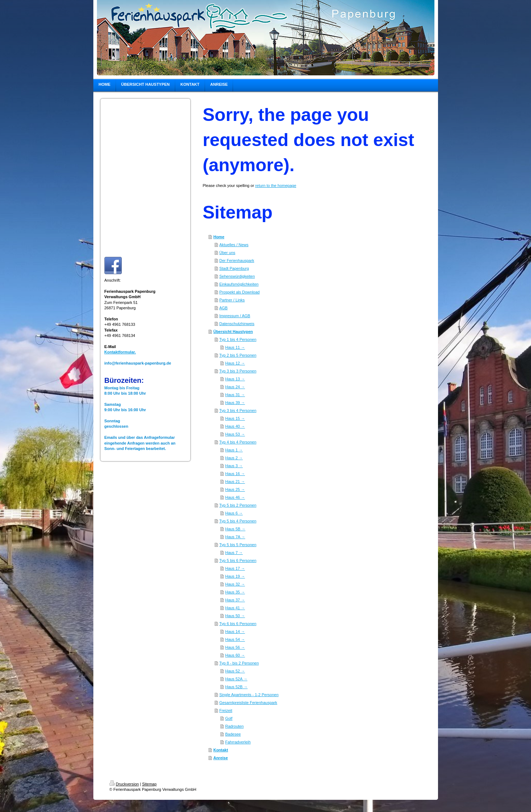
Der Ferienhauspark (237, 261)
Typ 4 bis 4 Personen (238, 442)
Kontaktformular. (120, 352)
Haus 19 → (235, 576)
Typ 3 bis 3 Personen (238, 371)
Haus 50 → (235, 616)
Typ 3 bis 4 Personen (238, 410)
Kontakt (221, 750)
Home (219, 237)
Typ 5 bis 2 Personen (238, 505)
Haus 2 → (234, 458)
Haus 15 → (235, 418)
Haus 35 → (235, 592)
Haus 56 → (235, 647)
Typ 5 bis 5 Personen (238, 545)
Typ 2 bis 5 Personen (238, 355)
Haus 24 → (235, 387)
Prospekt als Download (240, 292)
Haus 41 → (235, 608)
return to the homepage (276, 186)
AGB (223, 308)
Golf (229, 718)
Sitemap (149, 784)
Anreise (220, 758)
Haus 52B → (236, 687)
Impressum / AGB (235, 316)
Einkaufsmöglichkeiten (239, 284)
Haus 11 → (235, 347)
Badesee (233, 734)
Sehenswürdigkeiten (237, 276)
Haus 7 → (234, 553)
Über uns (227, 253)
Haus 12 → (235, 363)
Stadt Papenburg (234, 268)
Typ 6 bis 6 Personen (238, 624)
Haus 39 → (235, 403)
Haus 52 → (235, 671)
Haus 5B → (235, 529)
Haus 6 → (234, 513)
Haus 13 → (235, 379)
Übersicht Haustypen (233, 332)
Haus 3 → (234, 466)
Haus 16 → (235, 474)
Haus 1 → (234, 450)
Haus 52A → (236, 679)
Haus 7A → (235, 537)
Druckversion (124, 784)
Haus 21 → (235, 482)
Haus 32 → (235, 584)
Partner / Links (232, 300)
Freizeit (226, 710)
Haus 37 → (235, 600)
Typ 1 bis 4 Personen (238, 339)
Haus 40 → (235, 426)
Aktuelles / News (234, 245)
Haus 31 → (235, 395)
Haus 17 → (235, 568)
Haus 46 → (235, 497)
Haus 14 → (235, 632)
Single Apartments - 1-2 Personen (249, 695)
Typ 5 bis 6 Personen (238, 560)
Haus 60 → (235, 655)
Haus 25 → (235, 489)
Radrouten (234, 726)
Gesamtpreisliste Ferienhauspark (248, 703)
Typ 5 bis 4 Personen (238, 521)
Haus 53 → (235, 434)
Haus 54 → (235, 639)
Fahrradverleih (238, 742)
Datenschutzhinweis (237, 324)
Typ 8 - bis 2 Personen (239, 663)
